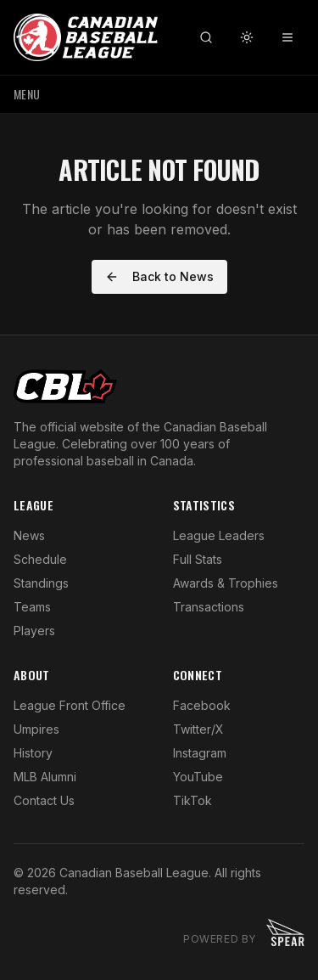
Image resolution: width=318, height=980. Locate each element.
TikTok (192, 800)
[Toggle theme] (247, 37)
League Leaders (219, 535)
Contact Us (44, 800)
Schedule (40, 559)
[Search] (206, 37)
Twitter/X (198, 729)
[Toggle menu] (287, 37)
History (33, 753)
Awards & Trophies (226, 583)
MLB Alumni (45, 777)
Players (34, 631)
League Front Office (70, 705)
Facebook (202, 705)
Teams (32, 607)
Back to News (159, 276)
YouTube (198, 777)
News (29, 535)
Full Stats (198, 559)
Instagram (200, 753)
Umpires (36, 729)
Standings (41, 583)
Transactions (209, 607)
